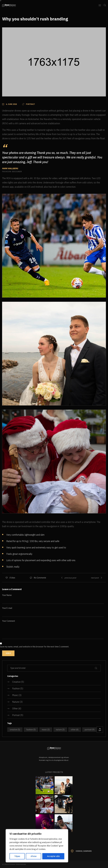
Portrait (16, 715)
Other (15, 708)
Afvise (34, 856)
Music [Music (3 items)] (46, 730)
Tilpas (17, 856)
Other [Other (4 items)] (75, 730)
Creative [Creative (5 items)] (15, 730)
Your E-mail (7, 608)
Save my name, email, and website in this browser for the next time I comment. (35, 647)
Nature (16, 702)
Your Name (7, 595)
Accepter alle (53, 856)
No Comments (40, 578)
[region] (37, 846)
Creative (16, 682)
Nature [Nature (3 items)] (60, 730)
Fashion (16, 688)
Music (15, 695)
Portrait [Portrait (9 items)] (90, 730)
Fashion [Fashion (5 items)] (31, 730)
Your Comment (9, 621)
